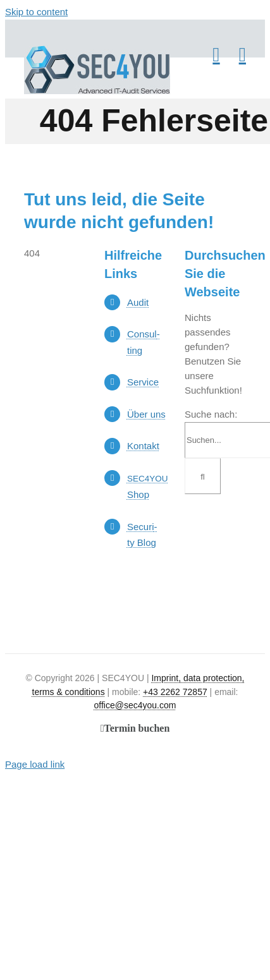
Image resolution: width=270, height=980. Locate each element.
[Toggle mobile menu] (242, 55)
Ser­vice (143, 382)
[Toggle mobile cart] (216, 55)
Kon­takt (143, 446)
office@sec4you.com (135, 705)
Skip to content (36, 12)
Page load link (35, 764)
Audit (138, 302)
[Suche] (203, 476)
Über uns (146, 414)
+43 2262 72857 (175, 692)
